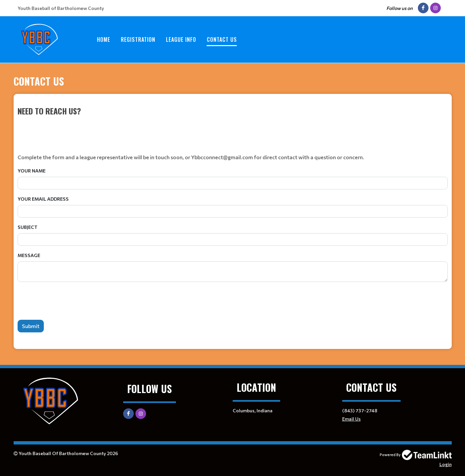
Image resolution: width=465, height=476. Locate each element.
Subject (28, 227)
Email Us (351, 419)
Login (446, 464)
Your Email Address (43, 199)
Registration (138, 39)
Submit (31, 326)
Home (104, 39)
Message (29, 255)
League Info (181, 39)
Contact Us (222, 39)
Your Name (32, 171)
